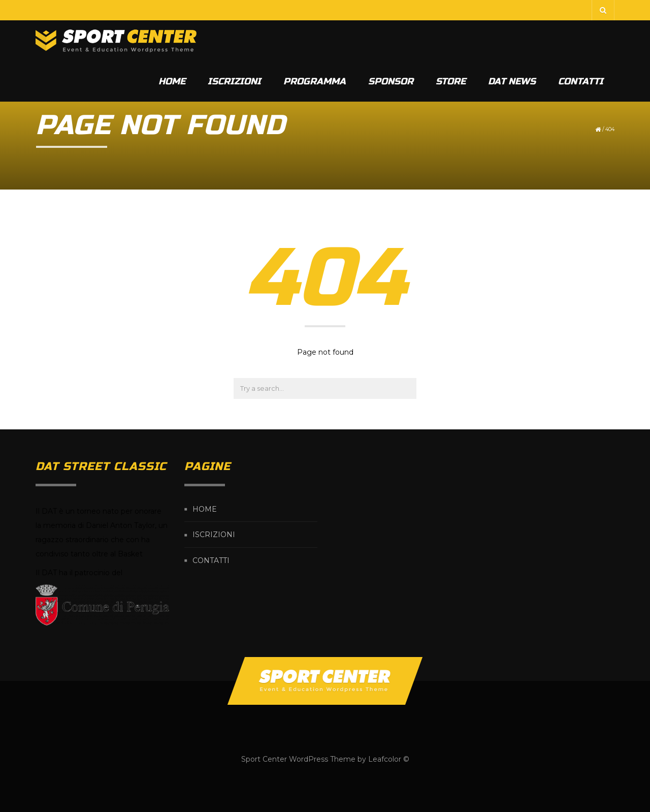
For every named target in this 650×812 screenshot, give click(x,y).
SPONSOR (391, 81)
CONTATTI (581, 81)
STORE (451, 81)
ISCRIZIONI (234, 81)
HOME (172, 81)
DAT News (512, 81)
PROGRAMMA (315, 81)
